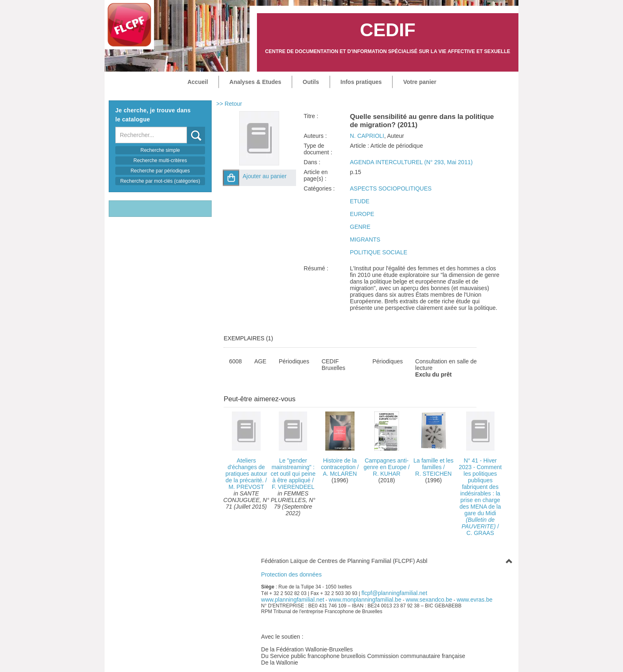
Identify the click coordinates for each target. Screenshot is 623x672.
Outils (311, 82)
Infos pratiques (361, 82)
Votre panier (420, 82)
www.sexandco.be (429, 600)
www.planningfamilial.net (293, 600)
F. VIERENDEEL (293, 487)
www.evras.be (475, 600)
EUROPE (362, 214)
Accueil (198, 82)
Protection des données (291, 574)
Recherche (187, 127)
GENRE (360, 227)
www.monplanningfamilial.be (365, 600)
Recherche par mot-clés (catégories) (160, 181)
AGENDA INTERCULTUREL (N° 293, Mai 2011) (411, 162)
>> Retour (229, 104)
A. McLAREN (340, 474)
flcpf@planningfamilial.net (394, 593)
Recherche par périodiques (160, 171)
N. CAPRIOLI (367, 136)
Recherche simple (160, 150)
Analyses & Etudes (255, 82)
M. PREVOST (246, 487)
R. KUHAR (387, 474)
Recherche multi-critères (160, 160)
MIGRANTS (365, 240)
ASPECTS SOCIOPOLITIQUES (391, 188)
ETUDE (360, 201)
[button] (231, 178)
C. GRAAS (480, 533)
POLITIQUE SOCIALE (379, 252)
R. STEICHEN (433, 474)
